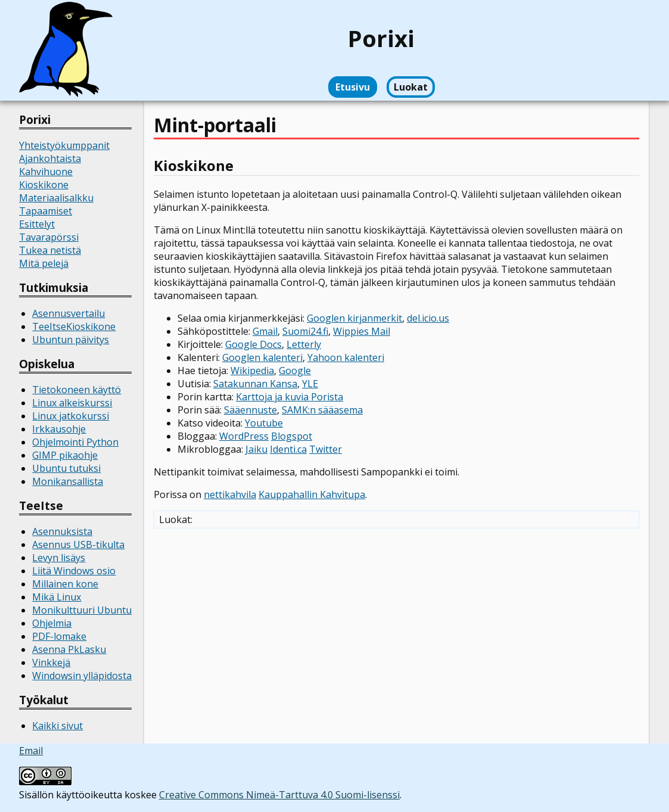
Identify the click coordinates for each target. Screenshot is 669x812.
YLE (310, 384)
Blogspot (292, 436)
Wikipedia (252, 371)
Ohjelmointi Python (75, 442)
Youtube (264, 423)
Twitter (326, 449)
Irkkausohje (59, 429)
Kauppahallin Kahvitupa (312, 494)
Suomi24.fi (305, 331)
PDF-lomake (59, 636)
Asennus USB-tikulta (78, 545)
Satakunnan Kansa (255, 384)
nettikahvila (230, 494)
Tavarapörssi (49, 237)
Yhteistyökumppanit (64, 145)
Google (295, 371)
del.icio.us (428, 318)
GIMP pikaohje (65, 455)
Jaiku (256, 449)
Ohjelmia (52, 623)
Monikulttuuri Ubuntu (82, 610)
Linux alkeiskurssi (72, 403)
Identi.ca (288, 449)
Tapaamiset (46, 211)
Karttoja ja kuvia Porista (290, 397)
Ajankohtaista (50, 158)
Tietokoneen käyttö (77, 390)
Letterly (304, 344)
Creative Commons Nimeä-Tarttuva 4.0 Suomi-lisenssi (279, 795)
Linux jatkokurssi (71, 416)
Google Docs (253, 344)
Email (31, 751)
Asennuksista (62, 531)
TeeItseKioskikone (74, 326)
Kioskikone (44, 185)
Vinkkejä (51, 662)
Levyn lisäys (59, 558)
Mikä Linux (57, 597)
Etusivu (353, 87)
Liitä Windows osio (74, 571)
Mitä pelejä (44, 263)
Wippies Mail (362, 331)
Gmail (265, 331)
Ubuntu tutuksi (66, 468)
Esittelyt (37, 224)
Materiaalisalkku (56, 198)
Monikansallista (68, 481)
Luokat (411, 87)
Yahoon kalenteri (346, 357)
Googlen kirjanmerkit (354, 318)
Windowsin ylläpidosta (82, 676)
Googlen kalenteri (262, 357)
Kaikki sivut (57, 726)
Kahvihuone (46, 172)
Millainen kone (65, 584)
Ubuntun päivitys (71, 340)
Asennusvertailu (69, 313)
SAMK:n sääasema (322, 410)
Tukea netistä (50, 250)
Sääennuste (251, 410)
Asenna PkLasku (69, 649)
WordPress (244, 436)
